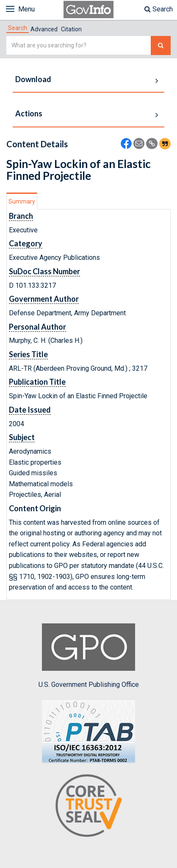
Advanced (44, 29)
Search (159, 9)
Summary (22, 201)
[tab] (18, 28)
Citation (71, 29)
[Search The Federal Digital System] (161, 45)
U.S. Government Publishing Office (89, 656)
